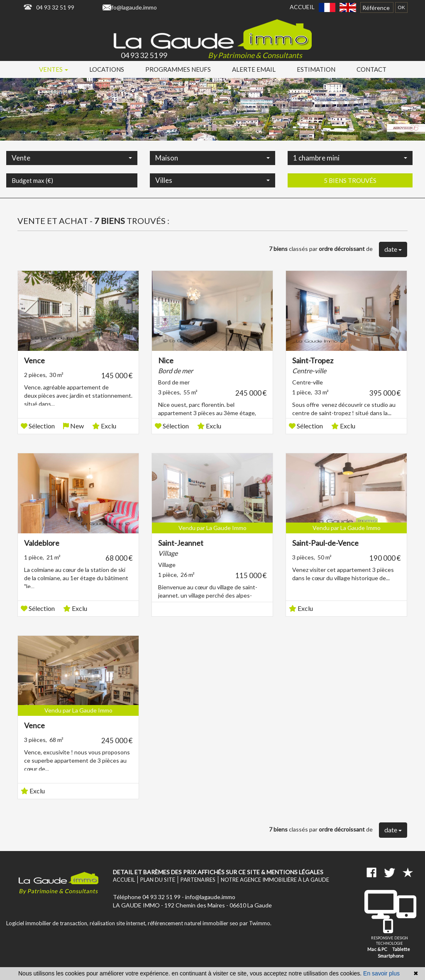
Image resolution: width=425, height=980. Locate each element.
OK (401, 7)
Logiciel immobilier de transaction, (48, 923)
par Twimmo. (255, 923)
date (393, 249)
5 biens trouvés (350, 204)
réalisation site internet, (119, 923)
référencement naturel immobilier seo (194, 923)
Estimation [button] (316, 69)
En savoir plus (381, 973)
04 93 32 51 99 (55, 7)
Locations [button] (107, 69)
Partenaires (198, 880)
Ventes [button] (54, 69)
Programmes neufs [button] (178, 69)
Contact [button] (371, 69)
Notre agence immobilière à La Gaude (275, 880)
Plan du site (158, 880)
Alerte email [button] (254, 69)
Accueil (302, 7)
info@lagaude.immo (132, 7)
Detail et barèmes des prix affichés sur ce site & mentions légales (218, 872)
